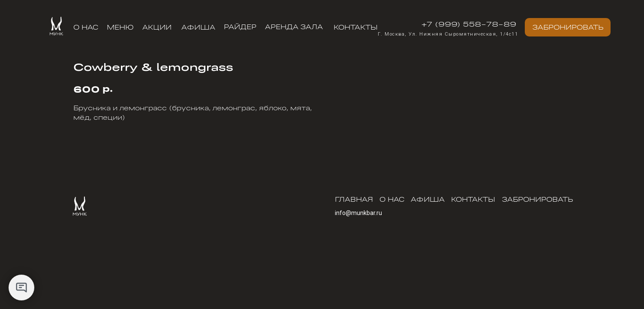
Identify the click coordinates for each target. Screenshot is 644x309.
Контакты (356, 27)
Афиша (198, 27)
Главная (354, 199)
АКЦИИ (157, 27)
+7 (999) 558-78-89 (469, 24)
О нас (86, 27)
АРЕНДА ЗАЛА (294, 27)
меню (120, 27)
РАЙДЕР (240, 27)
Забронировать (537, 199)
